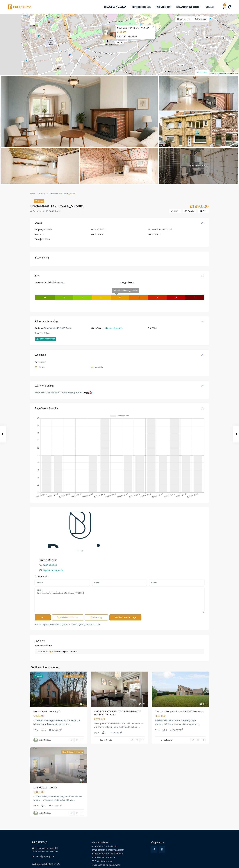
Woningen (40, 355)
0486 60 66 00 (135, 519)
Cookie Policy (200, 863)
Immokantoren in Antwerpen (105, 829)
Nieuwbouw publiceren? (188, 7)
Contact (210, 7)
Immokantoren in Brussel (103, 841)
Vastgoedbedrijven (141, 7)
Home (33, 193)
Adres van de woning (46, 321)
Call (68, 601)
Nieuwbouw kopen (100, 826)
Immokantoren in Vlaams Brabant (107, 837)
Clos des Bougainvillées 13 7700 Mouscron (180, 695)
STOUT (54, 847)
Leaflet (210, 74)
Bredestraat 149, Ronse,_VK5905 (133, 28)
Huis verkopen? (163, 7)
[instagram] (162, 833)
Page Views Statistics (47, 408)
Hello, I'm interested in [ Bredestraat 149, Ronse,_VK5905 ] (120, 583)
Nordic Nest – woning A (47, 695)
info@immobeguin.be (138, 524)
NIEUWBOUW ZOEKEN (115, 7)
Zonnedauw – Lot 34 (45, 771)
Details (39, 223)
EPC (37, 276)
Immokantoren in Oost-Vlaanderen (108, 833)
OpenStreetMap (223, 74)
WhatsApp (96, 601)
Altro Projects (45, 723)
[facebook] (154, 833)
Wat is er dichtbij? (45, 386)
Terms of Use (173, 863)
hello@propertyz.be (45, 840)
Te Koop (42, 193)
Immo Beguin (133, 514)
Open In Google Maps (45, 339)
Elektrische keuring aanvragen (106, 848)
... (71, 707)
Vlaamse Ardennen (114, 328)
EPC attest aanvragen (102, 844)
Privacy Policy (186, 863)
